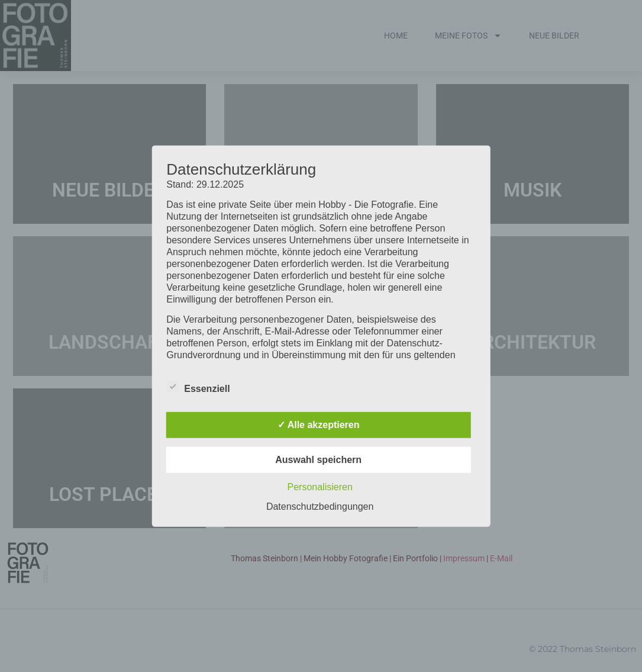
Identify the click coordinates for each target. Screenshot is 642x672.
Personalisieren (320, 487)
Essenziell (198, 387)
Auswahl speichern (318, 460)
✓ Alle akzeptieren (319, 425)
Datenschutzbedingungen (320, 507)
